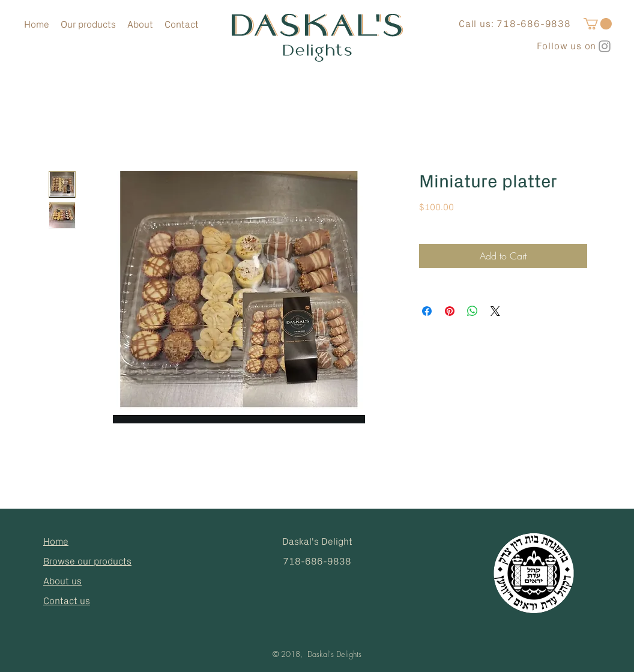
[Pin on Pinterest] (450, 311)
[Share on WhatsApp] (472, 311)
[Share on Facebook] (427, 311)
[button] (598, 24)
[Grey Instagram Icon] (605, 46)
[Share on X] (495, 311)
